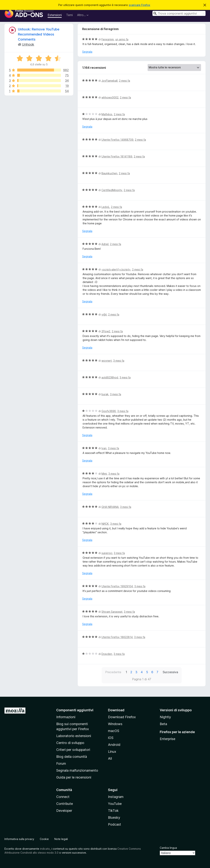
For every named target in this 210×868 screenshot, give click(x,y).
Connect (63, 797)
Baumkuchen (109, 173)
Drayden (107, 654)
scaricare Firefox (139, 5)
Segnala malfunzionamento (77, 770)
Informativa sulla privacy (19, 839)
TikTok (113, 811)
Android (114, 745)
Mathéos (107, 114)
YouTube (115, 804)
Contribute (65, 804)
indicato (45, 849)
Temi (69, 15)
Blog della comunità (72, 757)
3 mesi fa (119, 361)
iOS (111, 738)
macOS (114, 731)
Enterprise (167, 739)
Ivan (104, 448)
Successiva (170, 672)
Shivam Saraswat (112, 612)
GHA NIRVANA (110, 507)
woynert (107, 361)
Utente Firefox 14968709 (117, 140)
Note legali (61, 839)
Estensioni (55, 15)
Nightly (165, 717)
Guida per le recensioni (74, 777)
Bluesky (114, 817)
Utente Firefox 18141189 (117, 156)
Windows (115, 724)
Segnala (87, 52)
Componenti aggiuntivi (75, 710)
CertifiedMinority (112, 190)
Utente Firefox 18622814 (117, 637)
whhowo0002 (110, 97)
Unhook (28, 44)
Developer (64, 811)
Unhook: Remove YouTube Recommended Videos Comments (39, 34)
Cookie (44, 839)
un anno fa (122, 39)
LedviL (105, 207)
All (110, 758)
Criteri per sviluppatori (73, 750)
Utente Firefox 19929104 (117, 586)
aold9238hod (110, 377)
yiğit (104, 314)
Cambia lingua (168, 848)
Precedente (113, 672)
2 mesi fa (125, 81)
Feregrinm (108, 39)
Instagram (116, 797)
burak (105, 394)
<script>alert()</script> (116, 269)
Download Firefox (122, 717)
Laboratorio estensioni (74, 736)
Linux (112, 752)
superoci (107, 553)
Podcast (115, 824)
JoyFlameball (109, 81)
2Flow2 (106, 331)
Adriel (105, 244)
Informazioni (66, 717)
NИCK (105, 524)
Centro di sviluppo (70, 743)
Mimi (104, 474)
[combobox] (179, 13)
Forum (61, 763)
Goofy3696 (109, 411)
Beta (163, 724)
